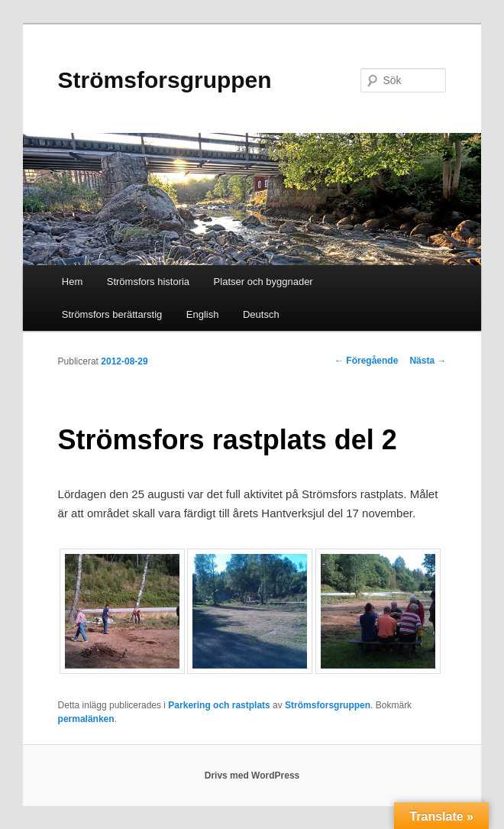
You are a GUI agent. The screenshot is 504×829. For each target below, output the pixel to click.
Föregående (366, 361)
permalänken (86, 719)
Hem (72, 282)
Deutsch (261, 314)
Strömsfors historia (148, 282)
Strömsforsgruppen (165, 80)
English (203, 314)
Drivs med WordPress (252, 776)
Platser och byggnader (263, 282)
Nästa (428, 361)
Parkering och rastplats (219, 705)
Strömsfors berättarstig (112, 314)
